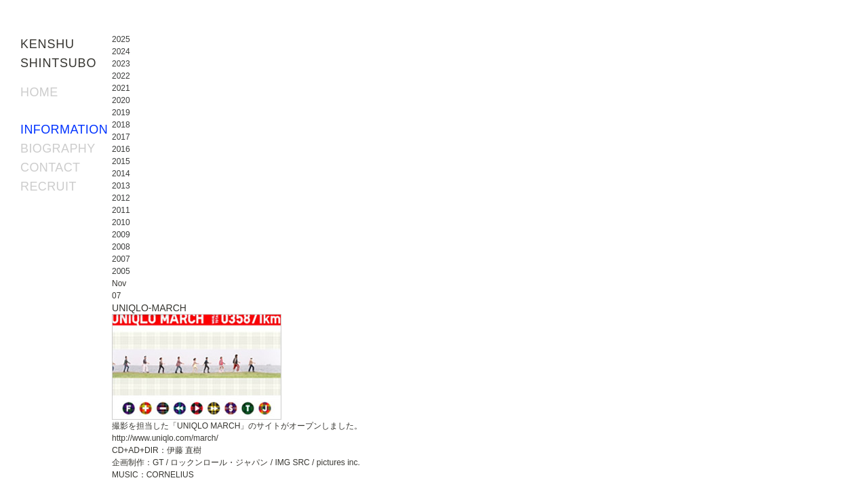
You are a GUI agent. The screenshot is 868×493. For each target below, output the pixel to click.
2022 (121, 76)
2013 (121, 186)
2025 (121, 39)
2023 (121, 64)
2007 (121, 259)
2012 (121, 198)
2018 (121, 125)
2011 (121, 210)
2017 (121, 137)
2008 (121, 247)
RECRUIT (48, 186)
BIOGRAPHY (58, 149)
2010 (121, 222)
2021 (121, 88)
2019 (121, 113)
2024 (121, 52)
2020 (121, 100)
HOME (39, 92)
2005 (121, 271)
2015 (121, 161)
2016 (121, 149)
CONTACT (50, 167)
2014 (121, 174)
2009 (121, 235)
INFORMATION (64, 130)
